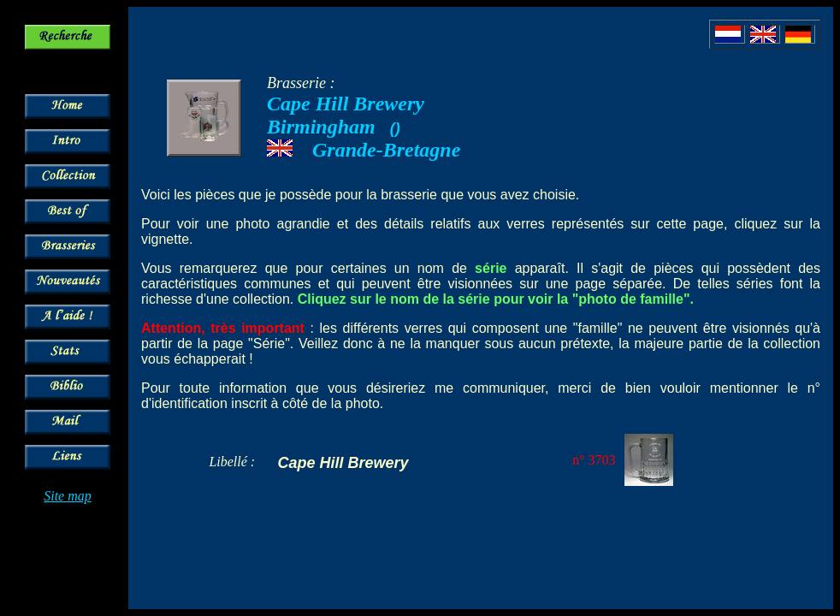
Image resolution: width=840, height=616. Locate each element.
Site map (68, 496)
